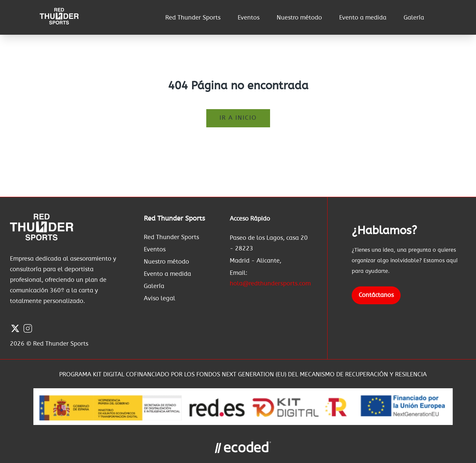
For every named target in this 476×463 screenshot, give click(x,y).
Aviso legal (159, 299)
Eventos (249, 18)
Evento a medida (363, 18)
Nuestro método (299, 18)
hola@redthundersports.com (270, 284)
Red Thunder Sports (193, 18)
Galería (414, 18)
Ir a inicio (238, 118)
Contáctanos (376, 295)
